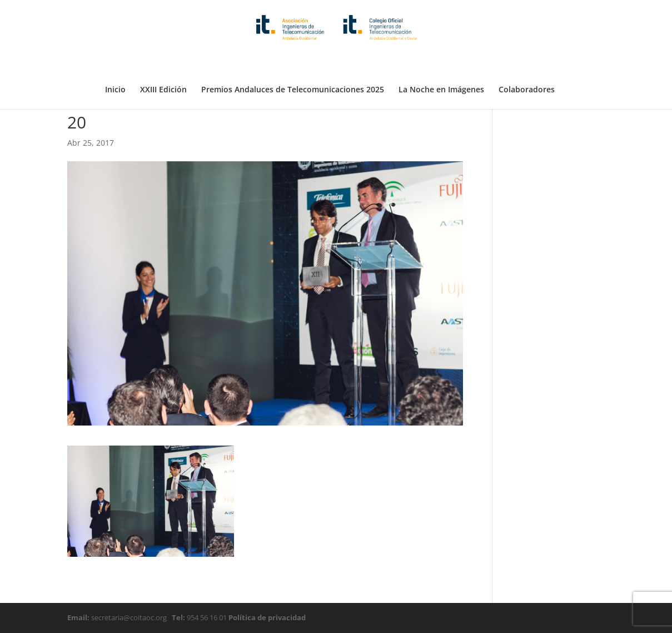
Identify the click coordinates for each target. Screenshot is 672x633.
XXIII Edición (163, 63)
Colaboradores (527, 63)
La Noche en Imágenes (441, 63)
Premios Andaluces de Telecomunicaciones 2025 (293, 63)
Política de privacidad (266, 617)
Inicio (115, 63)
